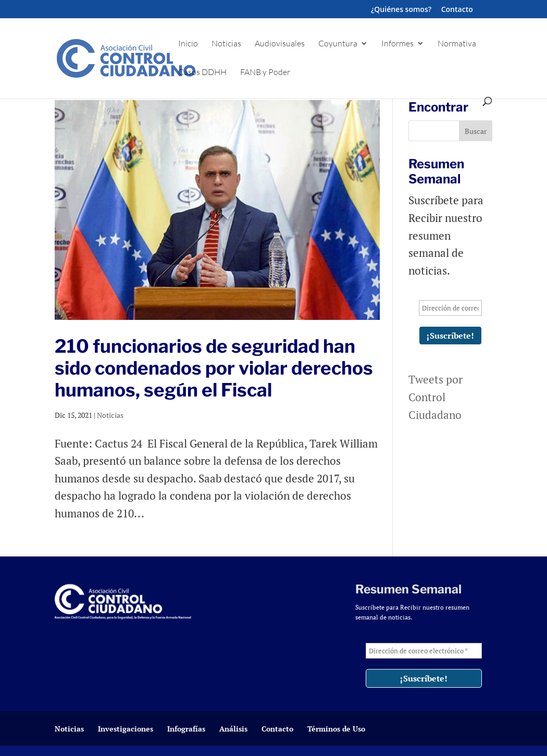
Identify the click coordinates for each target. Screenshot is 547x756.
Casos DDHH (202, 73)
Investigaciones (126, 729)
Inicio (188, 44)
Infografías (186, 729)
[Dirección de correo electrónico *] (450, 308)
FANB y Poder (265, 73)
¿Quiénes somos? (401, 10)
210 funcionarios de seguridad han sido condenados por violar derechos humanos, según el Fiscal (214, 368)
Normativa (457, 44)
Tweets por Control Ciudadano (436, 397)
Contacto (457, 10)
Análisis (233, 729)
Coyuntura (338, 44)
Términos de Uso (336, 729)
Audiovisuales (280, 44)
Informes (397, 44)
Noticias (226, 44)
